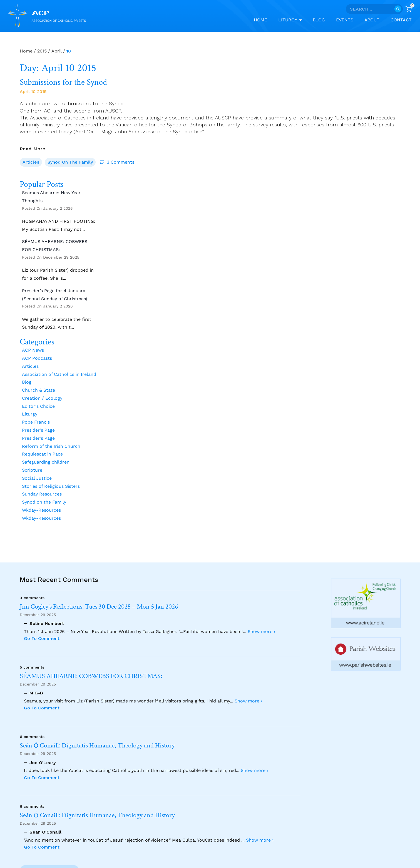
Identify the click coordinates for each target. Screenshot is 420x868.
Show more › (261, 631)
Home (260, 20)
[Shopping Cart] (409, 9)
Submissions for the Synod (63, 82)
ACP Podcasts (37, 358)
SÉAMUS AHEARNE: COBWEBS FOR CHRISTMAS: (55, 246)
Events (345, 20)
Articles (31, 162)
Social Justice (37, 478)
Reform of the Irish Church (51, 446)
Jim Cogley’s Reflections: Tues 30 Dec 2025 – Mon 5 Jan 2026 (99, 607)
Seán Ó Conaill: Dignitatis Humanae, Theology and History (97, 746)
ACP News (33, 350)
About (372, 20)
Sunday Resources (42, 494)
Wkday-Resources (41, 510)
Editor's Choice (38, 406)
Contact (401, 20)
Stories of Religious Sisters (51, 486)
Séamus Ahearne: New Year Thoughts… (51, 197)
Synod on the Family (70, 162)
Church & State (38, 390)
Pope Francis (36, 422)
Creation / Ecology (42, 398)
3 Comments (120, 162)
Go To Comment (42, 638)
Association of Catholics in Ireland (59, 374)
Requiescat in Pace (42, 454)
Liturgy (30, 414)
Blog (319, 20)
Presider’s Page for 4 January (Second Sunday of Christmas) (55, 295)
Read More (33, 149)
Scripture (32, 470)
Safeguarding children (46, 462)
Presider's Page (38, 430)
